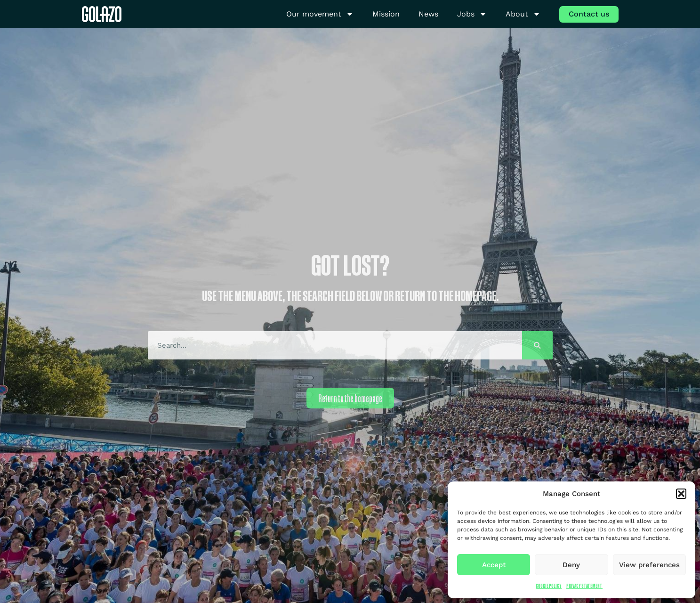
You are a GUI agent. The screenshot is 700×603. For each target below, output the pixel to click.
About (523, 14)
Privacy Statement (584, 586)
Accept (494, 565)
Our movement (320, 14)
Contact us (589, 14)
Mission (386, 14)
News (428, 14)
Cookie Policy (549, 586)
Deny (571, 565)
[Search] (537, 345)
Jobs (472, 14)
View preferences (649, 565)
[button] (681, 494)
